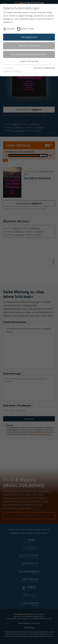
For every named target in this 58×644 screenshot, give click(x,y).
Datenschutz (50, 68)
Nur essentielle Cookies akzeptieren (29, 54)
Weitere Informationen (29, 61)
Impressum (38, 68)
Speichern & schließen (29, 46)
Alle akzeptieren (29, 37)
